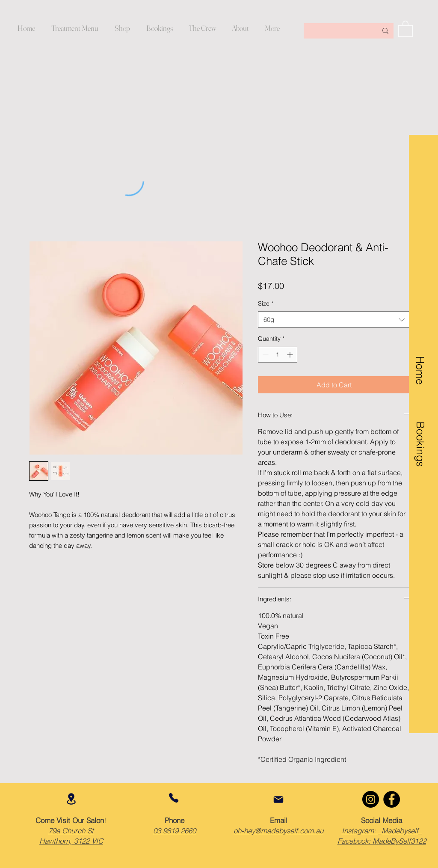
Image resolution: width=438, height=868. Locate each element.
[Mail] (278, 800)
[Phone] (174, 798)
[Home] (420, 365)
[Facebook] (392, 799)
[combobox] (334, 320)
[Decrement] (265, 355)
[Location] (71, 799)
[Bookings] (420, 434)
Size (266, 303)
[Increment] (291, 355)
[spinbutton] (278, 355)
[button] (240, 28)
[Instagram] (371, 799)
